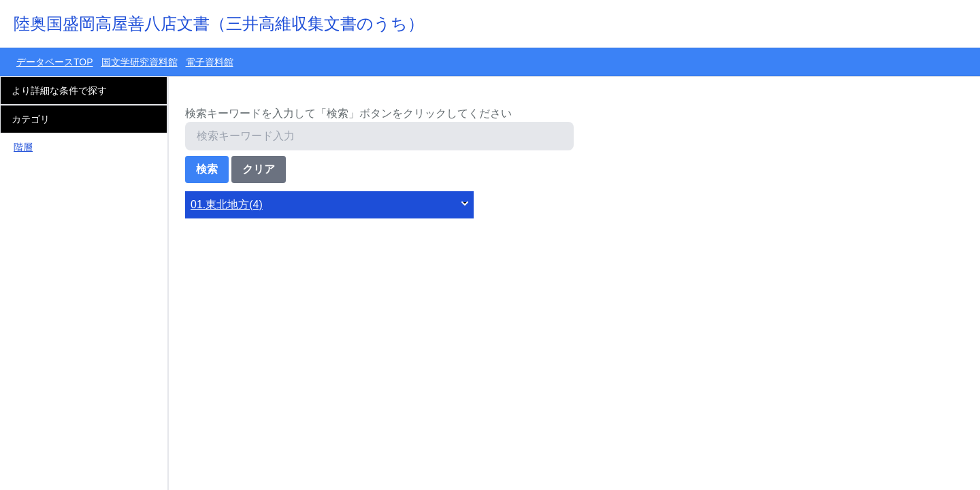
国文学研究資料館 (140, 62)
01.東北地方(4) (227, 205)
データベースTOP (55, 62)
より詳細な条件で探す (59, 91)
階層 (23, 147)
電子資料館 (210, 62)
